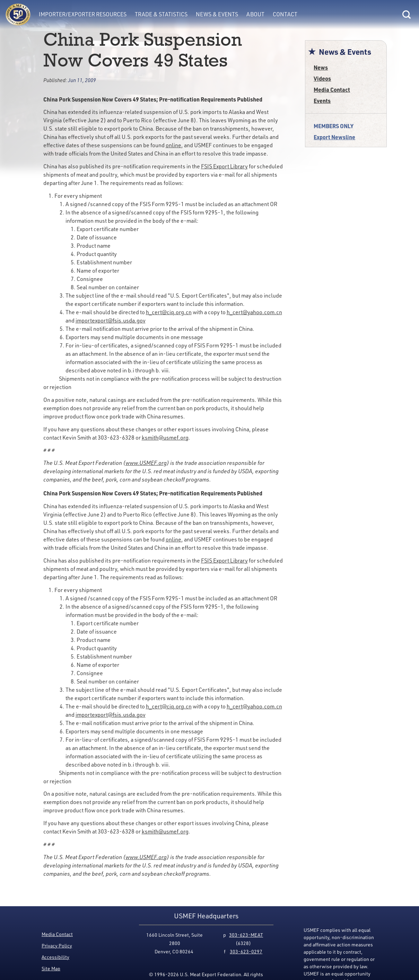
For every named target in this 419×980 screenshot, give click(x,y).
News (321, 67)
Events (322, 101)
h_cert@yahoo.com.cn (254, 312)
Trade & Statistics (161, 14)
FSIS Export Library (224, 166)
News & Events (217, 14)
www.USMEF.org (146, 463)
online (173, 145)
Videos (322, 78)
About (255, 14)
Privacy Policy (57, 946)
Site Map (51, 968)
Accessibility (55, 957)
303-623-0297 (246, 951)
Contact (285, 14)
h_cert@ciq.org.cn (169, 312)
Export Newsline (334, 137)
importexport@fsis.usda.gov (111, 320)
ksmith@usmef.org (165, 438)
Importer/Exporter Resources (83, 14)
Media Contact (332, 90)
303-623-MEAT (246, 935)
